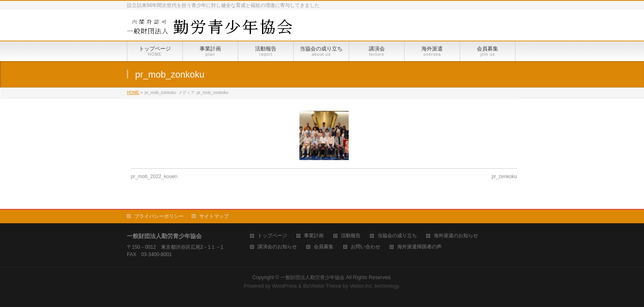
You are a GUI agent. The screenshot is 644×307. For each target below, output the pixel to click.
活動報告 (351, 236)
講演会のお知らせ (277, 247)
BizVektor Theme (322, 286)
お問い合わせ (366, 247)
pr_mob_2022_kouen (154, 176)
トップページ (272, 236)
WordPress (284, 286)
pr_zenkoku (504, 176)
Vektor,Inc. (361, 286)
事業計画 (314, 236)
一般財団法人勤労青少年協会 (313, 277)
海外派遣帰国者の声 (419, 247)
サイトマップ (214, 216)
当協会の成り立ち (397, 236)
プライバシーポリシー (159, 216)
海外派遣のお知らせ (456, 236)
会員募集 (324, 247)
